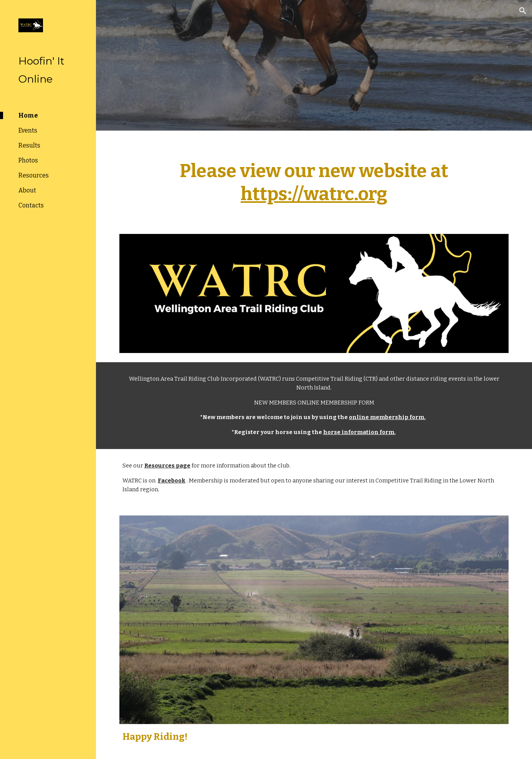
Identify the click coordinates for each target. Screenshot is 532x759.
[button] (523, 11)
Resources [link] (34, 175)
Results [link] (29, 145)
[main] (314, 178)
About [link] (27, 190)
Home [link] (28, 115)
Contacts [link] (31, 205)
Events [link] (28, 130)
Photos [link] (28, 160)
